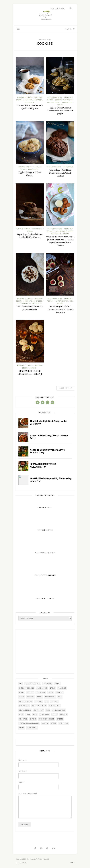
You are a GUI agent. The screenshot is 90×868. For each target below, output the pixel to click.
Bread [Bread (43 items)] (52, 688)
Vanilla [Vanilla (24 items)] (45, 723)
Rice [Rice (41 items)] (35, 715)
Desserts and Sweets (33, 100)
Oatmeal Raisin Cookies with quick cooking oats (30, 107)
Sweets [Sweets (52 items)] (60, 719)
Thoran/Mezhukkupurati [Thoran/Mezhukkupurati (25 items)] (29, 723)
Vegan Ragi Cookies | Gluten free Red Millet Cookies (30, 236)
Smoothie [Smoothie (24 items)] (23, 719)
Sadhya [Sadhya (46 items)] (55, 715)
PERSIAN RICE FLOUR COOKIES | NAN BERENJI (30, 373)
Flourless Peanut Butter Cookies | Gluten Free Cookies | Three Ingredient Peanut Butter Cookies (60, 241)
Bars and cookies (24, 97)
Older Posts (66, 388)
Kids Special (30, 102)
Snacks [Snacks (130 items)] (33, 719)
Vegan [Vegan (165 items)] (54, 723)
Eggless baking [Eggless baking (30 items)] (26, 701)
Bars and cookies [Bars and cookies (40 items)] (27, 688)
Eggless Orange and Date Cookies (30, 174)
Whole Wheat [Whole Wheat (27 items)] (32, 728)
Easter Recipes (24, 303)
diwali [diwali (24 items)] (40, 697)
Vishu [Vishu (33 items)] (22, 728)
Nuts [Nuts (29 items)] (21, 715)
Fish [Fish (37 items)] (46, 701)
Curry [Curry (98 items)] (22, 697)
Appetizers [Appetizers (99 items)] (47, 684)
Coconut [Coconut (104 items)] (60, 692)
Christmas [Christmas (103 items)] (41, 692)
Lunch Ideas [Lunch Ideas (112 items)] (38, 710)
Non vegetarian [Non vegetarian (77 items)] (59, 710)
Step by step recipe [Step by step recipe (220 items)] (46, 719)
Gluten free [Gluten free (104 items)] (24, 706)
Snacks (60, 105)
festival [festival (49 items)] (39, 701)
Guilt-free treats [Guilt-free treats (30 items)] (39, 706)
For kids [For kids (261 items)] (54, 701)
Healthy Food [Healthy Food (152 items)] (55, 706)
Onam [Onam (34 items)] (28, 715)
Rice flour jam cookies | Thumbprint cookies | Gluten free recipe (60, 309)
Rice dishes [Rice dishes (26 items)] (44, 715)
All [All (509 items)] (21, 684)
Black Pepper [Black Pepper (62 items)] (42, 688)
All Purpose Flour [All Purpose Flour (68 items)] (32, 684)
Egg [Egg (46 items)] (60, 697)
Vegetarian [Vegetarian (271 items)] (63, 723)
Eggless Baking (54, 102)
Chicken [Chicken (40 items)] (30, 692)
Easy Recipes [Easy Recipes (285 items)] (50, 697)
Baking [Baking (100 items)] (57, 684)
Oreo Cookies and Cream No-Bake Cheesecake (30, 308)
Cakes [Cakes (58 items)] (22, 692)
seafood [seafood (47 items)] (64, 715)
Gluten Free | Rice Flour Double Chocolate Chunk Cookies (60, 173)
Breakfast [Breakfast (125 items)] (62, 688)
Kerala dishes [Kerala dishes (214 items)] (25, 710)
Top (72, 863)
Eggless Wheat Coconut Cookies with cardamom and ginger (60, 111)
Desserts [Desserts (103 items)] (31, 697)
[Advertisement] (45, 651)
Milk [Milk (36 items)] (48, 710)
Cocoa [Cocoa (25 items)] (50, 692)
